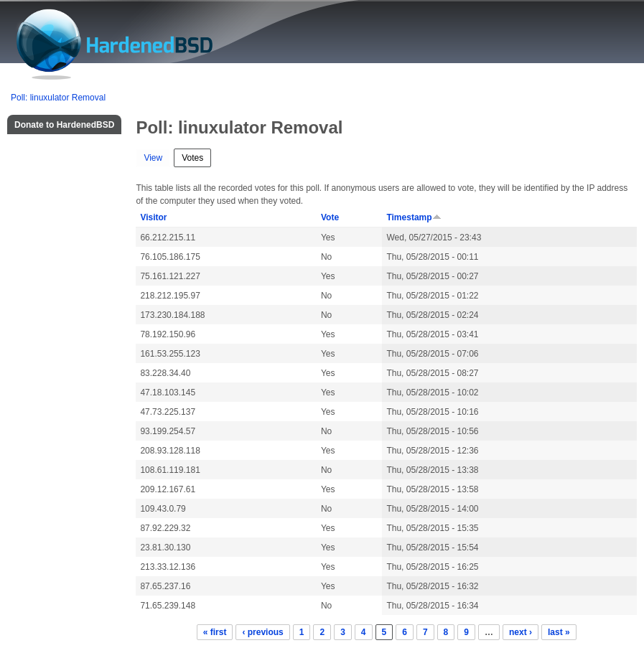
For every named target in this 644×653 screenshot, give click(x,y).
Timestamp (414, 217)
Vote (330, 217)
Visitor (153, 217)
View (153, 158)
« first (215, 632)
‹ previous (262, 632)
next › (521, 632)
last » (559, 632)
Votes (196, 156)
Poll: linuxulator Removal (58, 98)
